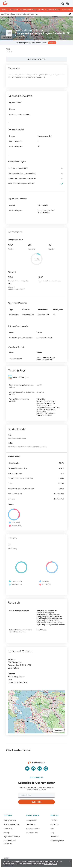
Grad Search (31, 824)
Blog (52, 833)
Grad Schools (13, 9)
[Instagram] (46, 768)
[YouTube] (40, 768)
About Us (54, 820)
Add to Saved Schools (36, 59)
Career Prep (8, 828)
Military (6, 833)
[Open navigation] (68, 4)
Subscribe (36, 802)
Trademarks (55, 837)
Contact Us (55, 824)
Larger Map (58, 730)
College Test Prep (10, 820)
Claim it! (52, 43)
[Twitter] (27, 768)
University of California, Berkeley (32, 9)
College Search (32, 820)
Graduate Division (53, 9)
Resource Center (32, 833)
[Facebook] (33, 768)
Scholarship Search (33, 828)
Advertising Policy (57, 841)
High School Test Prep (12, 837)
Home (3, 9)
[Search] (63, 4)
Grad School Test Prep (12, 824)
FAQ (52, 828)
